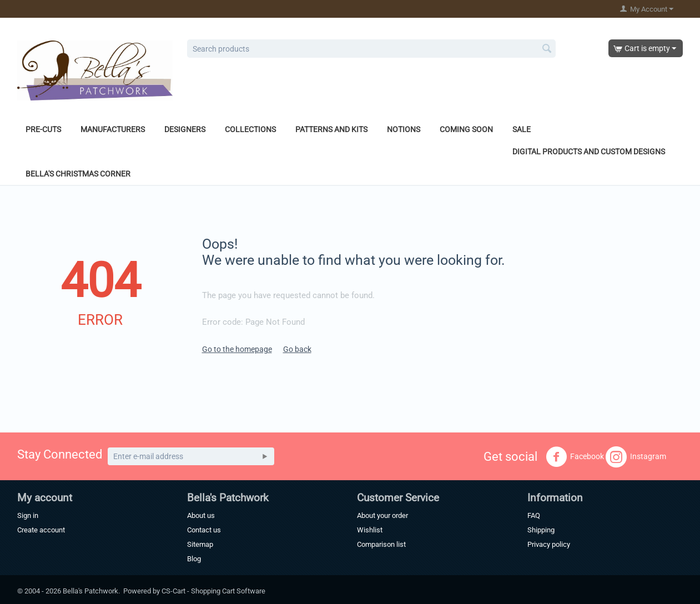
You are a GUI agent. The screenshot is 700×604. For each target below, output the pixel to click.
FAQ (534, 515)
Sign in (28, 515)
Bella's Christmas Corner (78, 174)
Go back (297, 349)
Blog (194, 559)
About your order (382, 515)
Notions (404, 129)
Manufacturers (113, 129)
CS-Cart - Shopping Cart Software (213, 591)
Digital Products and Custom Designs (589, 152)
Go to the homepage (237, 349)
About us (201, 515)
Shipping (541, 530)
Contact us (204, 530)
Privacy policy (549, 544)
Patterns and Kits (331, 129)
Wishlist (370, 530)
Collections (250, 129)
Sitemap (200, 544)
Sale (522, 129)
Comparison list (381, 544)
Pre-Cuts (43, 129)
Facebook (575, 457)
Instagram (636, 457)
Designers (185, 129)
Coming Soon (466, 129)
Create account (41, 530)
